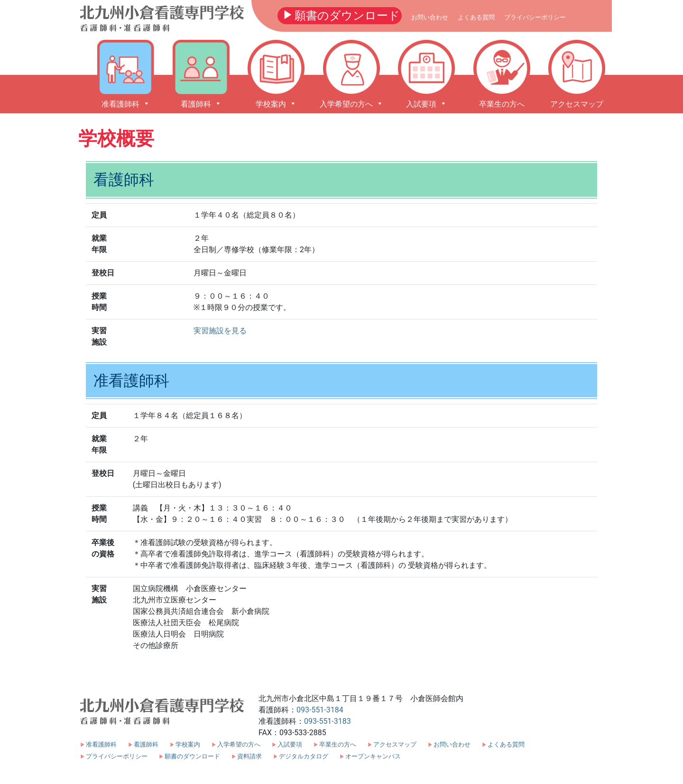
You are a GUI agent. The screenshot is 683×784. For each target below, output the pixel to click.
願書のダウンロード (340, 15)
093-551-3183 (328, 721)
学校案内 (188, 744)
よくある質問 (476, 17)
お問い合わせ (430, 17)
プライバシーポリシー (535, 17)
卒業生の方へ (338, 744)
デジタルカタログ (304, 756)
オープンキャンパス (373, 756)
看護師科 (146, 744)
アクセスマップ (395, 744)
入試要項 (290, 744)
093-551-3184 (320, 710)
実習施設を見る (220, 331)
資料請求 (249, 756)
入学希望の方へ (239, 744)
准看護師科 (101, 744)
